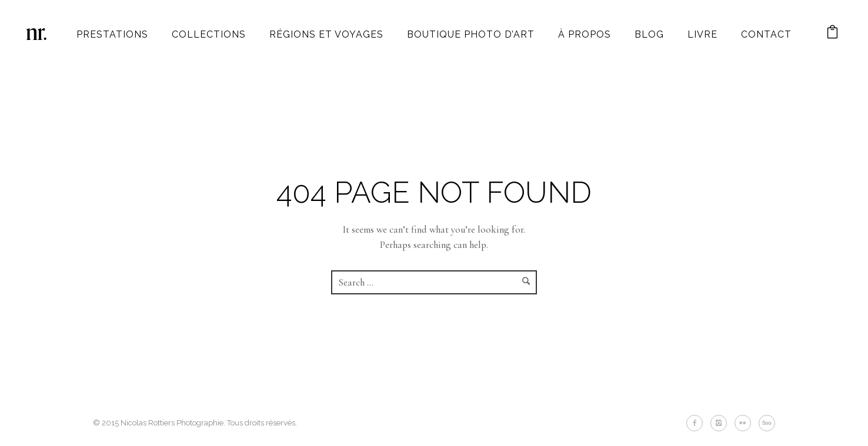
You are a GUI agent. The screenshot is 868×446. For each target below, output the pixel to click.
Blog (649, 34)
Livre (702, 34)
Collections (209, 34)
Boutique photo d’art (471, 34)
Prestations (112, 34)
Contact (766, 34)
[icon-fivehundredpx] (767, 423)
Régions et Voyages (326, 34)
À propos (585, 34)
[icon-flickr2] (746, 423)
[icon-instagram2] (722, 423)
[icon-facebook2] (697, 423)
